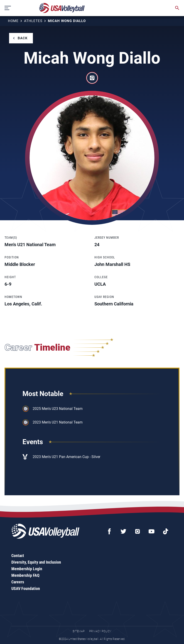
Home (13, 21)
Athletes (33, 21)
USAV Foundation (26, 588)
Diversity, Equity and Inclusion (36, 562)
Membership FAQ (25, 575)
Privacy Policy (100, 631)
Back (23, 38)
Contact (18, 556)
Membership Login (27, 569)
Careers (18, 582)
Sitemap (79, 631)
